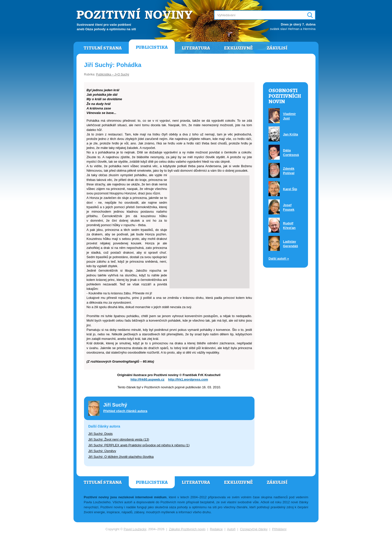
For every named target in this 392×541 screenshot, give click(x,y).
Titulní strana (103, 48)
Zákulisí (277, 48)
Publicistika (152, 47)
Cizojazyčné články (254, 529)
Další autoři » (279, 259)
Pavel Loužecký (135, 529)
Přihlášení (279, 529)
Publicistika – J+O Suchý (112, 74)
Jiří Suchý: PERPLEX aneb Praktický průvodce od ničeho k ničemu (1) (139, 445)
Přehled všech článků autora (125, 411)
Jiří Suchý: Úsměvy (102, 451)
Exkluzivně (238, 48)
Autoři (231, 529)
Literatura (196, 48)
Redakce (216, 529)
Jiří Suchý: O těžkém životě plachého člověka (121, 457)
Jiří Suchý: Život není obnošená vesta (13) (119, 439)
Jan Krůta (290, 134)
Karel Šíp (290, 189)
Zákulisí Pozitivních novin (187, 529)
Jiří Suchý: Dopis (100, 434)
